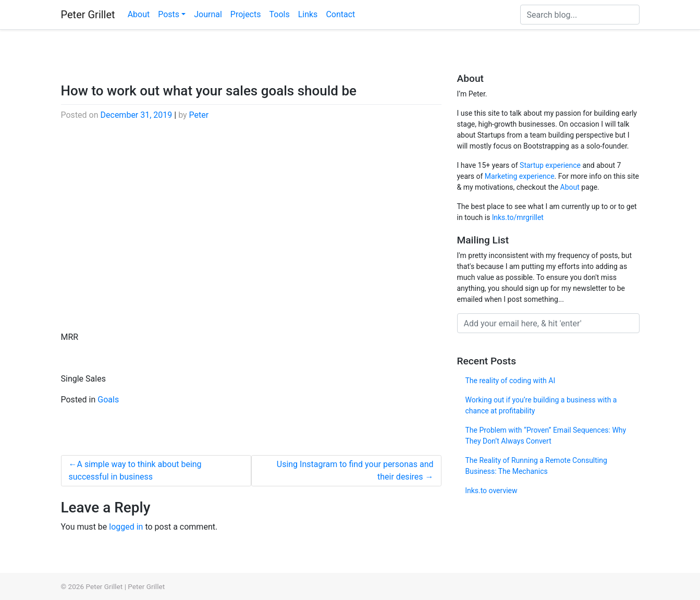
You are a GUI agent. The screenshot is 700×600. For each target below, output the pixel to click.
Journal (208, 14)
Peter (199, 115)
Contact (340, 14)
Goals (108, 400)
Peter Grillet (88, 15)
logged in (126, 527)
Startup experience (550, 165)
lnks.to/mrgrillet (518, 217)
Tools (279, 14)
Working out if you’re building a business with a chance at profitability (541, 405)
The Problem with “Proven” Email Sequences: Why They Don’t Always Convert (546, 436)
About (139, 14)
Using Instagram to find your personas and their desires (355, 470)
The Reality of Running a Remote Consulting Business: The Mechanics (536, 466)
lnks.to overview (492, 491)
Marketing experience (520, 176)
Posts (169, 14)
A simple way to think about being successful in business (135, 470)
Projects (246, 14)
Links (308, 14)
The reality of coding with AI (511, 381)
